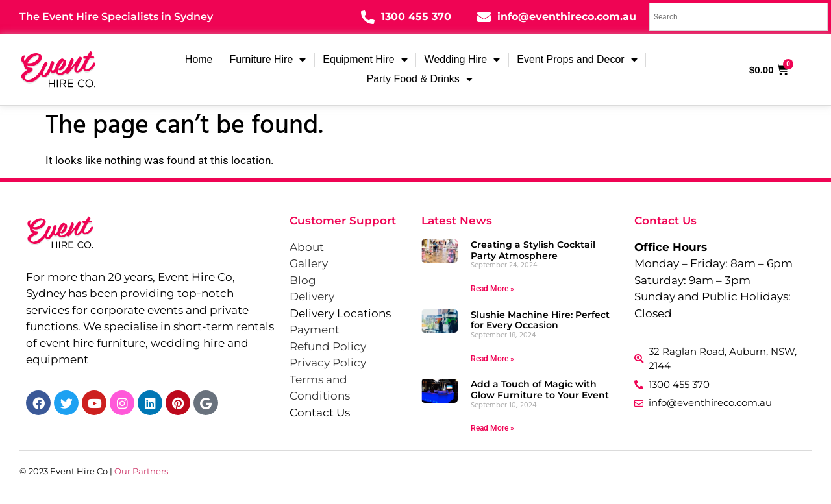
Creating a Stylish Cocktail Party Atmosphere (533, 250)
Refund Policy (328, 346)
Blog (303, 280)
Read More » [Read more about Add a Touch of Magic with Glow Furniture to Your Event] (492, 428)
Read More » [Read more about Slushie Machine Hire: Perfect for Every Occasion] (492, 359)
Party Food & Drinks (420, 79)
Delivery (312, 296)
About (307, 247)
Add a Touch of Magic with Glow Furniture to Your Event (540, 390)
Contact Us (320, 413)
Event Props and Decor (577, 60)
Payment (315, 330)
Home (199, 59)
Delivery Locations (340, 313)
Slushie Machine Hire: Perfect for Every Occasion (540, 320)
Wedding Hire (463, 60)
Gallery (309, 263)
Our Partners (141, 471)
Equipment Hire (365, 60)
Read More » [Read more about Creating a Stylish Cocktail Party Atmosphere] (492, 289)
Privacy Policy (328, 363)
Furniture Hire (268, 60)
